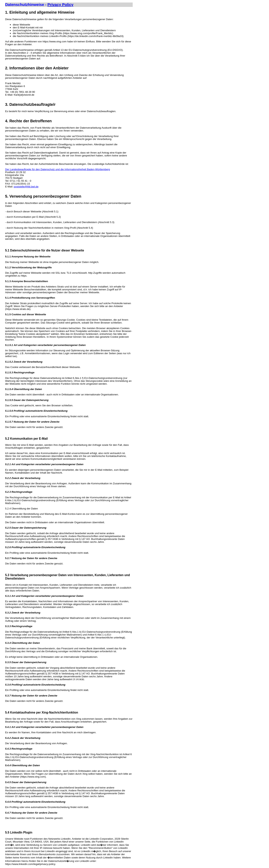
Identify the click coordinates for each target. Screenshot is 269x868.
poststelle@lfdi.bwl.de (26, 187)
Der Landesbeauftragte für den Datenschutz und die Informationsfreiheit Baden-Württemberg (58, 169)
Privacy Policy (61, 5)
